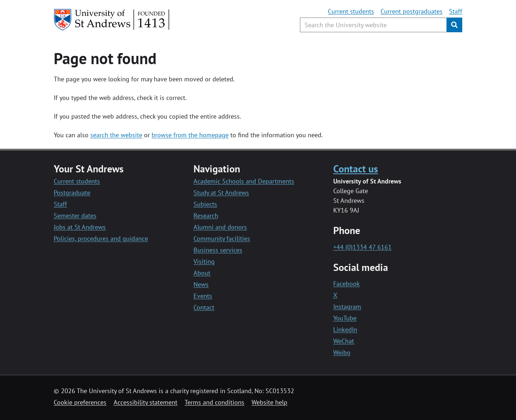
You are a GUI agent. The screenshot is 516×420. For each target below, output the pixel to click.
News (201, 284)
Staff (456, 11)
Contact (204, 307)
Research (206, 216)
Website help (269, 402)
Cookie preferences (80, 402)
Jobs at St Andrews (80, 227)
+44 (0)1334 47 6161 (362, 247)
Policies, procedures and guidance (101, 238)
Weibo (342, 352)
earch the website (118, 135)
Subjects (205, 204)
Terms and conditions (214, 402)
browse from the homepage (190, 135)
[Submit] (454, 25)
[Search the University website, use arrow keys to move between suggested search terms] (373, 25)
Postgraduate (72, 193)
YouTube (345, 318)
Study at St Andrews (221, 193)
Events (203, 296)
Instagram (347, 307)
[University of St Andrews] (112, 20)
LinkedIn (345, 330)
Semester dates (75, 216)
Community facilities (222, 238)
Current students (351, 11)
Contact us (356, 169)
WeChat (344, 341)
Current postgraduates (412, 11)
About (202, 273)
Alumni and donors (220, 227)
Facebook (347, 284)
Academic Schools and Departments (244, 181)
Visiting (204, 261)
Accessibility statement (145, 402)
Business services (218, 250)
